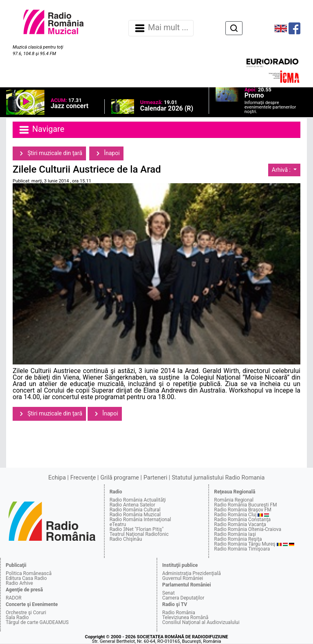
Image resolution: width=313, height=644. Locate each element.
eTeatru (118, 524)
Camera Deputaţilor (183, 598)
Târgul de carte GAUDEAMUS (37, 622)
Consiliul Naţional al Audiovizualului (201, 622)
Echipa (57, 478)
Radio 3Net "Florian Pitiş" (137, 529)
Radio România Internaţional (140, 520)
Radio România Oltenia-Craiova (248, 529)
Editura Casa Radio (26, 578)
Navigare (41, 130)
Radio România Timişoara (242, 549)
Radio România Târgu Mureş (245, 544)
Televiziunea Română (185, 617)
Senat (169, 593)
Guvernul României (183, 578)
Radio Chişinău (126, 539)
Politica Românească (29, 573)
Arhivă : (282, 170)
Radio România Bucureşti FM (245, 505)
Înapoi (106, 153)
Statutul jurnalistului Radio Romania (218, 478)
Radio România (179, 613)
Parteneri (155, 478)
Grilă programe (120, 478)
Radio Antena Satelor (132, 505)
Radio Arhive (19, 583)
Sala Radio (17, 617)
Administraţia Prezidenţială (192, 573)
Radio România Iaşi (235, 534)
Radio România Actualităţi (138, 500)
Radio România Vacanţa (240, 524)
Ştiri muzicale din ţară (49, 153)
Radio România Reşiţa (238, 539)
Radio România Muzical (135, 515)
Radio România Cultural (135, 510)
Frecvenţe (83, 478)
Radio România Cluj (235, 515)
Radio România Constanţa (242, 520)
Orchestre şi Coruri (26, 613)
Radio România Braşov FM (242, 510)
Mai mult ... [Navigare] (161, 28)
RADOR (14, 598)
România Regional (234, 500)
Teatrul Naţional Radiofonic (139, 534)
